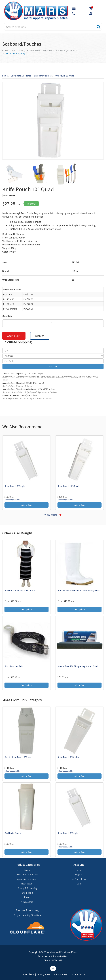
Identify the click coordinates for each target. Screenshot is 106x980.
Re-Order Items (79, 879)
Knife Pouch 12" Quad (68, 486)
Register (79, 874)
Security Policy (78, 975)
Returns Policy (60, 975)
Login (79, 870)
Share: (9, 195)
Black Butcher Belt (14, 666)
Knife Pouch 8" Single (15, 486)
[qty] (53, 351)
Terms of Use (28, 975)
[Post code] (53, 361)
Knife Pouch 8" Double (68, 757)
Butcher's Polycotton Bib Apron (20, 590)
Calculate (53, 366)
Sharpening (27, 893)
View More (51, 515)
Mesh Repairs (27, 884)
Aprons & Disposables (27, 879)
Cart (79, 884)
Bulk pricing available (12, 500)
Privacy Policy (44, 975)
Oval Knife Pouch (13, 833)
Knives (27, 897)
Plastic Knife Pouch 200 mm (18, 757)
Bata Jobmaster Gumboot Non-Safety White (79, 590)
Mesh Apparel (27, 902)
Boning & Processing (27, 888)
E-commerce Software (49, 956)
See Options (27, 609)
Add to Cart (14, 336)
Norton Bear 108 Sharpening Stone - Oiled (78, 666)
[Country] (53, 356)
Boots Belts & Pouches (27, 874)
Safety (27, 870)
